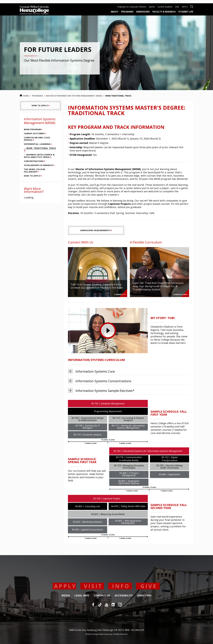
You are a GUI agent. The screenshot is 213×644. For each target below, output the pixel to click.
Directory (144, 596)
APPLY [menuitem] (185, 7)
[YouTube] (106, 605)
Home (24, 96)
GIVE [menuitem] (177, 7)
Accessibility (124, 596)
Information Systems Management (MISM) (40, 121)
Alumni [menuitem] (152, 7)
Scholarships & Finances (39, 165)
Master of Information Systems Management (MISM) (74, 96)
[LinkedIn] (113, 605)
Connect (120, 294)
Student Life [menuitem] (186, 12)
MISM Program (33, 129)
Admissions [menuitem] (143, 12)
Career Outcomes (35, 133)
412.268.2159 (137, 630)
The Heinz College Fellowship (35, 170)
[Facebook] (93, 605)
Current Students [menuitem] (165, 7)
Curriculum (180, 294)
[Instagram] (120, 605)
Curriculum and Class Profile (37, 139)
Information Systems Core (91, 371)
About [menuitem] (115, 12)
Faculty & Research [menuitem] (164, 12)
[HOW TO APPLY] (40, 106)
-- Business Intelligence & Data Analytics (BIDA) (39, 156)
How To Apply (33, 176)
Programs (37, 96)
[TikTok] (100, 605)
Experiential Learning (38, 144)
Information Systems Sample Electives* (101, 391)
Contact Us (102, 596)
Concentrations (35, 161)
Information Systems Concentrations (100, 381)
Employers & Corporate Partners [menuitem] (132, 7)
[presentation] (108, 331)
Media (66, 596)
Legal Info (82, 596)
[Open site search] (192, 6)
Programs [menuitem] (127, 12)
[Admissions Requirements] (96, 230)
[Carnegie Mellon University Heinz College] (34, 10)
